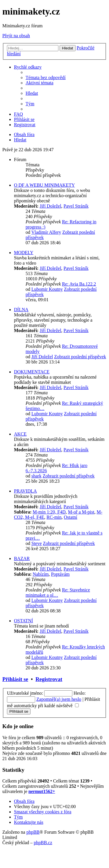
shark (36, 476)
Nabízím (41, 574)
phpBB (33, 832)
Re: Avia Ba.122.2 (79, 284)
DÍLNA (21, 310)
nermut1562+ (42, 791)
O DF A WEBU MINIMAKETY (44, 185)
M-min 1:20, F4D (49, 512)
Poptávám (60, 574)
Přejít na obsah (16, 36)
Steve (37, 543)
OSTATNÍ (23, 621)
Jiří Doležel (50, 206)
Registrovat (49, 679)
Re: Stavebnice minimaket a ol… (58, 592)
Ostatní (71, 517)
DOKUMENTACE (32, 372)
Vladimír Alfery (46, 232)
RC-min (54, 517)
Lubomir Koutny (47, 289)
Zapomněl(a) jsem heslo (59, 699)
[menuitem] (46, 77)
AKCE (20, 434)
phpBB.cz (43, 843)
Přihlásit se (15, 679)
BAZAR (22, 558)
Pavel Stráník (76, 206)
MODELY (24, 253)
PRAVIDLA (25, 491)
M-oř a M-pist (81, 512)
